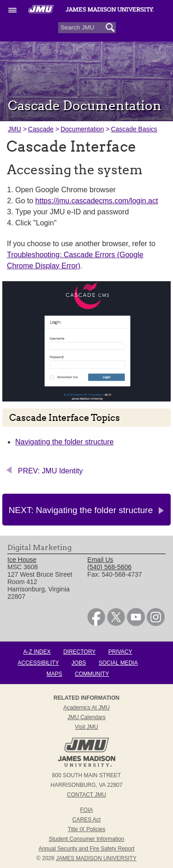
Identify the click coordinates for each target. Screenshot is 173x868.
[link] (96, 624)
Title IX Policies (87, 829)
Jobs (79, 663)
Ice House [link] (22, 560)
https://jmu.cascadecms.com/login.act (97, 201)
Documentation (82, 129)
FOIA (86, 810)
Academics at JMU (86, 708)
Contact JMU (86, 795)
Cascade (41, 129)
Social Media (118, 663)
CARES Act (86, 820)
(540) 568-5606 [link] (109, 567)
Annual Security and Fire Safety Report (86, 849)
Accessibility (38, 663)
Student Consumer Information (86, 839)
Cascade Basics (134, 129)
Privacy (120, 652)
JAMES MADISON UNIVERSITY (96, 858)
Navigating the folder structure (64, 442)
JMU (15, 129)
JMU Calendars (86, 717)
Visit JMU (86, 727)
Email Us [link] (100, 560)
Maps (54, 674)
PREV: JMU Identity (51, 471)
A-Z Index (37, 652)
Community (92, 674)
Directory (79, 652)
